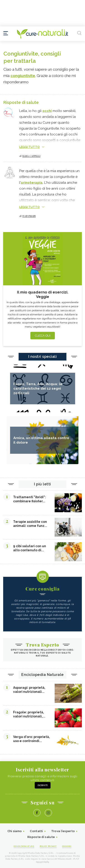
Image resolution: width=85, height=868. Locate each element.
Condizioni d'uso (24, 846)
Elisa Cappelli (31, 156)
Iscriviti (43, 785)
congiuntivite (23, 76)
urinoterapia (32, 183)
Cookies (67, 846)
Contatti (36, 831)
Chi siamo (15, 831)
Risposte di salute (41, 837)
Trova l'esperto (63, 831)
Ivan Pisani (29, 216)
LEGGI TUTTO (29, 147)
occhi (47, 111)
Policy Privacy (48, 846)
